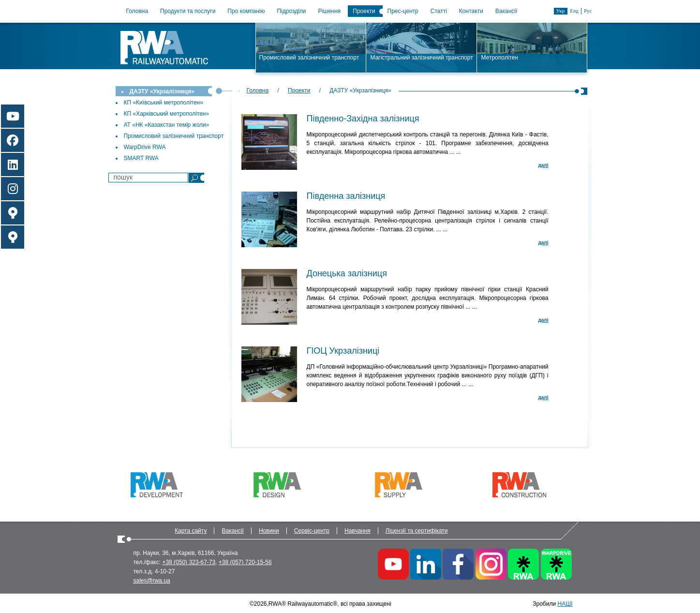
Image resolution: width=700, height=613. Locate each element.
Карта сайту (191, 531)
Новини (269, 531)
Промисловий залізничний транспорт (174, 136)
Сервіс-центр (312, 531)
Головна (137, 11)
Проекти (364, 11)
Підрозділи (291, 11)
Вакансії (506, 11)
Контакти (471, 11)
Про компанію (246, 11)
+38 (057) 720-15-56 (245, 562)
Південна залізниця (346, 196)
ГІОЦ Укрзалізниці (343, 351)
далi (543, 165)
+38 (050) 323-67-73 (189, 562)
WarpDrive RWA (145, 147)
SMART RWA (141, 158)
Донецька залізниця (347, 273)
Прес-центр (403, 11)
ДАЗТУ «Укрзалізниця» (162, 91)
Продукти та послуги (188, 11)
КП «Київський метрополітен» (164, 103)
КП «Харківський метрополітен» (167, 114)
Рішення (330, 11)
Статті (439, 11)
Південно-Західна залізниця (363, 119)
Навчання (357, 531)
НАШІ (565, 604)
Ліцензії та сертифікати (417, 531)
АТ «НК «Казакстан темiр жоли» (167, 125)
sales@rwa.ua (152, 581)
